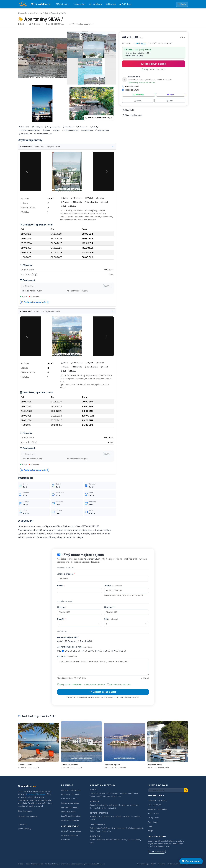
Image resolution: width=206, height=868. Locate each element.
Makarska (121, 828)
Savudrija (106, 796)
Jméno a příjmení (66, 574)
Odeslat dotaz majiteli (103, 692)
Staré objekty (24, 829)
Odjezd (109, 607)
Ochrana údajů (143, 864)
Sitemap (162, 864)
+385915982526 (131, 86)
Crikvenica (100, 805)
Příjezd (62, 607)
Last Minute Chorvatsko (71, 816)
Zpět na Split (127, 110)
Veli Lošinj (112, 808)
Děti (111, 619)
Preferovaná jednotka (68, 637)
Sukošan (126, 817)
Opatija (93, 808)
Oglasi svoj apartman (28, 816)
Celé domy (125, 4)
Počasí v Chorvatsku (70, 807)
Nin (99, 817)
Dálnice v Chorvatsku (70, 803)
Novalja (122, 805)
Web (170, 101)
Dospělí (61, 619)
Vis (110, 831)
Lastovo (116, 840)
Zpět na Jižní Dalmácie (131, 115)
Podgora (135, 828)
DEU (76, 651)
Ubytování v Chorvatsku (35, 794)
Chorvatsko (23, 13)
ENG (68, 651)
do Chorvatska (25, 811)
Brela (108, 828)
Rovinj (99, 796)
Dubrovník (96, 836)
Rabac (93, 796)
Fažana (102, 793)
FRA (99, 651)
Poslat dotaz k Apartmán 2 (35, 470)
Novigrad (123, 793)
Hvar (113, 828)
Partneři (22, 824)
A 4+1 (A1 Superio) (68, 641)
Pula (136, 793)
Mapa (138, 101)
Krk (106, 805)
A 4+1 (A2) (86, 641)
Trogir (98, 831)
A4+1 (138, 43)
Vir (132, 817)
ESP (91, 651)
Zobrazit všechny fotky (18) (99, 118)
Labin (109, 793)
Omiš (128, 828)
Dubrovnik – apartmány (157, 800)
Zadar (93, 820)
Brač (103, 828)
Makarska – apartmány (157, 809)
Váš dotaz (67, 656)
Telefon (113, 586)
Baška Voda (95, 828)
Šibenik (119, 817)
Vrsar (120, 796)
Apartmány (79, 4)
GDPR (154, 864)
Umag (114, 796)
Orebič (123, 840)
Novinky (111, 4)
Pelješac (131, 840)
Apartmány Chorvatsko (71, 794)
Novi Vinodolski (132, 805)
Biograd (93, 817)
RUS (106, 651)
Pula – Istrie (153, 822)
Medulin (115, 793)
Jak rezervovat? (157, 852)
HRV (114, 651)
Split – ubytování (155, 805)
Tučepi (104, 831)
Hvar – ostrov (153, 813)
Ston (92, 843)
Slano (138, 840)
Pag (113, 817)
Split (47, 13)
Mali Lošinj (113, 805)
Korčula (109, 840)
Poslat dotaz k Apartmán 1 (34, 302)
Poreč (131, 793)
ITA (84, 651)
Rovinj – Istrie (153, 818)
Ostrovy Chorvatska (69, 799)
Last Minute (96, 4)
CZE (60, 651)
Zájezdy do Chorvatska (71, 790)
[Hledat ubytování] (166, 790)
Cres (92, 805)
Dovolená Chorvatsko (70, 835)
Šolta (92, 831)
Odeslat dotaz (191, 861)
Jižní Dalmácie (36, 13)
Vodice (137, 817)
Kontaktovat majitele (154, 64)
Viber (171, 95)
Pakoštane (106, 817)
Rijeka (104, 808)
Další (108, 286)
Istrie (93, 790)
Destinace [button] (62, 4)
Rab (99, 808)
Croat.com (65, 840)
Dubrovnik (101, 840)
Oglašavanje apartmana (178, 864)
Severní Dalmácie (99, 813)
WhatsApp (139, 95)
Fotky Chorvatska (68, 812)
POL (122, 651)
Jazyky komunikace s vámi (75, 647)
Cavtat (93, 840)
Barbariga (94, 793)
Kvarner (95, 801)
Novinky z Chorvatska (70, 820)
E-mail (61, 586)
